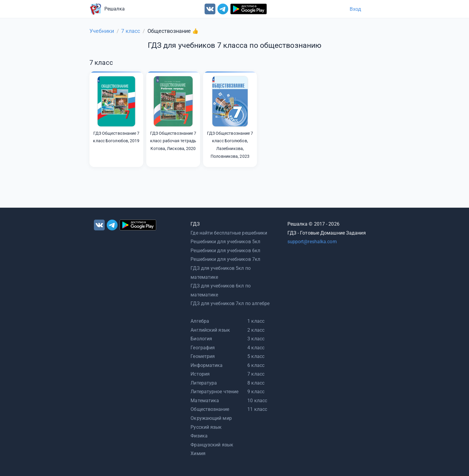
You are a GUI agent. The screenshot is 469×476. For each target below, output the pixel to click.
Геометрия (203, 356)
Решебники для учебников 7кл (225, 259)
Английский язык (210, 330)
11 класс (257, 409)
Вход (355, 9)
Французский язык (212, 445)
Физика (199, 436)
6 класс (256, 365)
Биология (201, 339)
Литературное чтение (214, 392)
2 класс (256, 330)
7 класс (256, 374)
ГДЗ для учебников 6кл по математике (220, 290)
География (203, 348)
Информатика (207, 365)
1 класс (256, 321)
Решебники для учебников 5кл (225, 242)
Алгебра (200, 321)
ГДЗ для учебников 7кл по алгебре (230, 303)
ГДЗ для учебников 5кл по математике (220, 273)
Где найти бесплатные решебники (229, 233)
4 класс (256, 348)
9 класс (256, 392)
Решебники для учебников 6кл (225, 251)
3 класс (256, 339)
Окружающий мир (211, 418)
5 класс (256, 356)
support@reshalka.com (312, 242)
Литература (204, 383)
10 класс (257, 401)
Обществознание (210, 409)
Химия (198, 453)
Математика (205, 401)
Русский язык (206, 427)
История (200, 374)
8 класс (256, 383)
